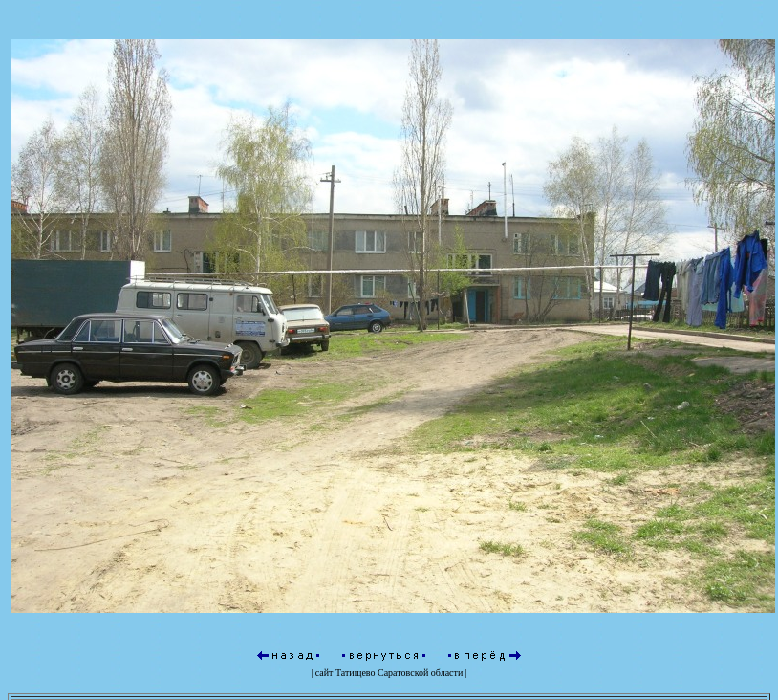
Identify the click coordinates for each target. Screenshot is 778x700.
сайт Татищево (346, 673)
